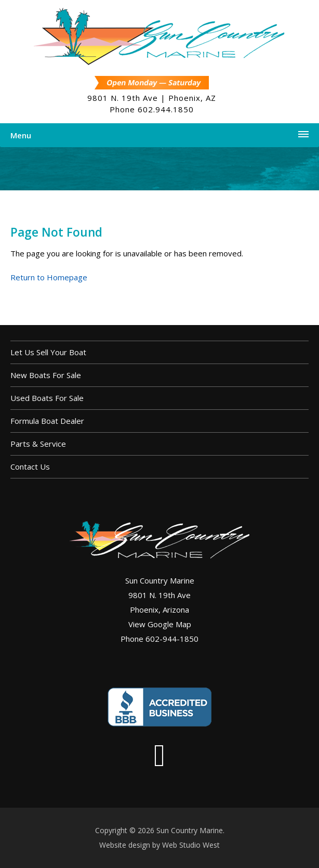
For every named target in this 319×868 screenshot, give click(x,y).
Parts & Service (38, 444)
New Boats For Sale (46, 375)
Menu (21, 135)
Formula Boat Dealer (47, 421)
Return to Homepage (49, 277)
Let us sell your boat (48, 352)
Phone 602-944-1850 (159, 639)
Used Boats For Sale (47, 398)
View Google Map (160, 624)
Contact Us (30, 467)
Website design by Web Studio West (159, 845)
